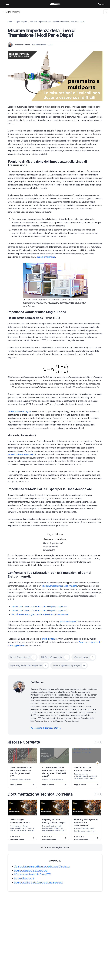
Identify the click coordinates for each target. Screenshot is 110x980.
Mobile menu (7, 4)
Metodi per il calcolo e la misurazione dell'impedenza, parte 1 (39, 606)
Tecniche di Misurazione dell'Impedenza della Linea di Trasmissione (47, 163)
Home (10, 22)
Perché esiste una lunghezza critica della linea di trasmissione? (40, 614)
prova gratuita (48, 639)
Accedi (101, 4)
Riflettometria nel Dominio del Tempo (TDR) (34, 318)
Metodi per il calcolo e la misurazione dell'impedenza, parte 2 (39, 610)
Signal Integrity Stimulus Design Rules (26, 665)
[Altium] (55, 4)
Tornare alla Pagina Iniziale (57, 847)
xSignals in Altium (81, 657)
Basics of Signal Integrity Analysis (67, 665)
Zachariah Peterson (22, 45)
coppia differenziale (46, 257)
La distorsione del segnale (20, 411)
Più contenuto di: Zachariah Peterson (46, 728)
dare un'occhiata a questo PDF (22, 454)
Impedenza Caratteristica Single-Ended (37, 312)
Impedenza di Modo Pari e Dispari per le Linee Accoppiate (50, 489)
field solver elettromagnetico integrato (59, 586)
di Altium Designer (69, 622)
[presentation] (100, 742)
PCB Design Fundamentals (52, 657)
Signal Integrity (11, 12)
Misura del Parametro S (22, 435)
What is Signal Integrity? (20, 657)
